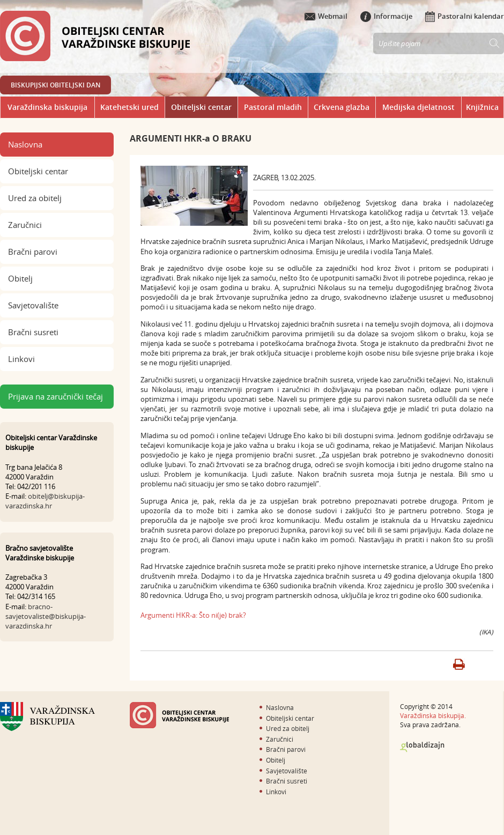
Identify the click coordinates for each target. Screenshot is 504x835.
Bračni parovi (33, 252)
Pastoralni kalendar (465, 16)
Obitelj (20, 278)
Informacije (386, 16)
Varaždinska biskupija (47, 107)
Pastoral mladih (273, 107)
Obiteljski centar (201, 107)
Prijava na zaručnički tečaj (55, 396)
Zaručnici (25, 225)
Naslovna (25, 144)
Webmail (326, 16)
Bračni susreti (33, 332)
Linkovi (21, 359)
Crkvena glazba (342, 107)
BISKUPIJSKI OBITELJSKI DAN (55, 85)
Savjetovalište (33, 305)
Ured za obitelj (35, 198)
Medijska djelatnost (418, 107)
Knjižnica (482, 107)
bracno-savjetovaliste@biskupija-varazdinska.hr (46, 616)
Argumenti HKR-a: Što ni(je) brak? (193, 615)
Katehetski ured (129, 107)
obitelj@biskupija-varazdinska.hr (45, 501)
